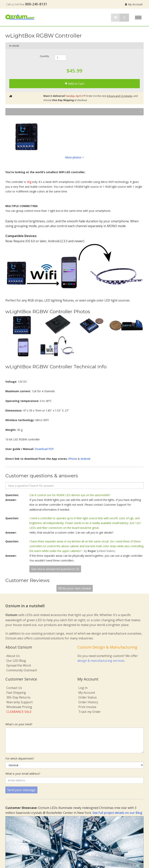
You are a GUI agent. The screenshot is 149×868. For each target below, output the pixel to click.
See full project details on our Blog (117, 813)
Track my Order (90, 712)
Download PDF (44, 449)
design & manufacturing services (101, 661)
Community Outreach (22, 670)
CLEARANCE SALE (19, 712)
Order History (88, 702)
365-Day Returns (18, 697)
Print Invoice (87, 707)
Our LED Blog (16, 661)
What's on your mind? (19, 724)
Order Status (88, 697)
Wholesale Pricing (19, 707)
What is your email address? (23, 774)
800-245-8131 (36, 4)
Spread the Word (19, 665)
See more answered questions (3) (55, 569)
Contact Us (14, 688)
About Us (13, 656)
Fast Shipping (16, 693)
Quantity (44, 56)
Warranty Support (19, 702)
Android (85, 459)
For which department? (20, 758)
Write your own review (75, 588)
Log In (83, 688)
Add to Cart (75, 84)
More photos (74, 157)
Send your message (21, 790)
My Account (134, 4)
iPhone (73, 459)
